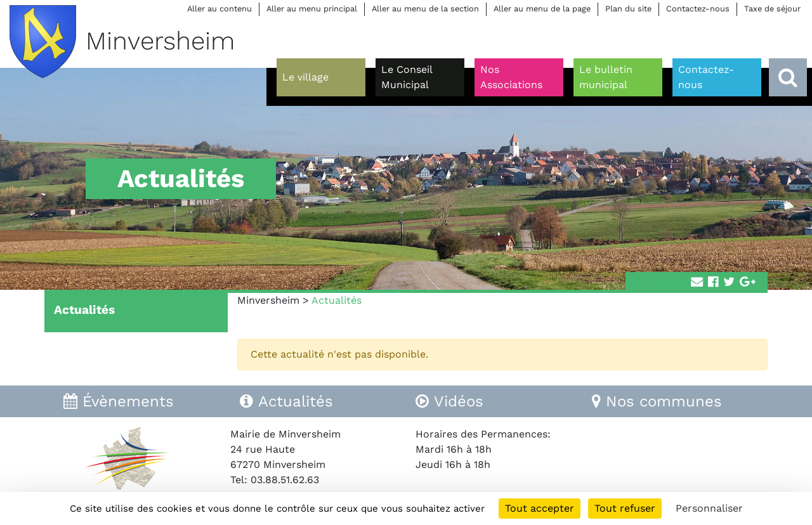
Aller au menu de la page (542, 9)
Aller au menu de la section (425, 9)
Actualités (84, 310)
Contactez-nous (698, 9)
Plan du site (628, 9)
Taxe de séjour (772, 9)
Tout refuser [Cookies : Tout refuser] (625, 508)
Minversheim (268, 300)
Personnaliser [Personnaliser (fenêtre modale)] (709, 508)
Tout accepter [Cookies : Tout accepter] (540, 508)
